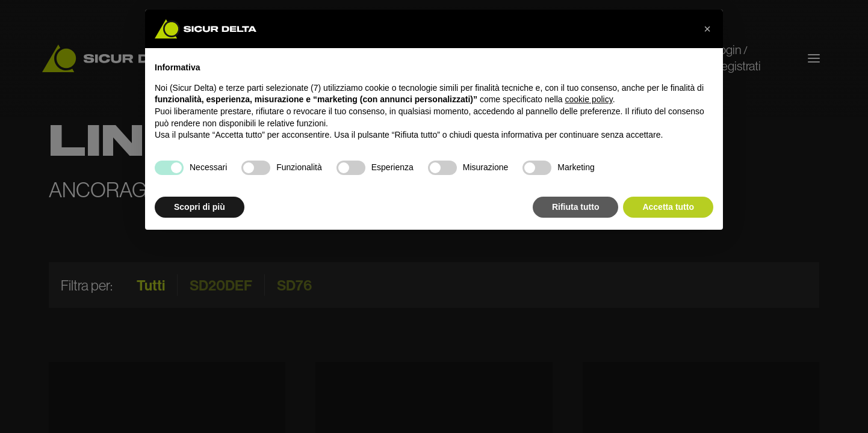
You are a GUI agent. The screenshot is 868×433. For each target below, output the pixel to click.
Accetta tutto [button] (668, 207)
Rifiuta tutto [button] (576, 207)
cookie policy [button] (589, 99)
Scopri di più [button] (200, 207)
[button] (707, 29)
